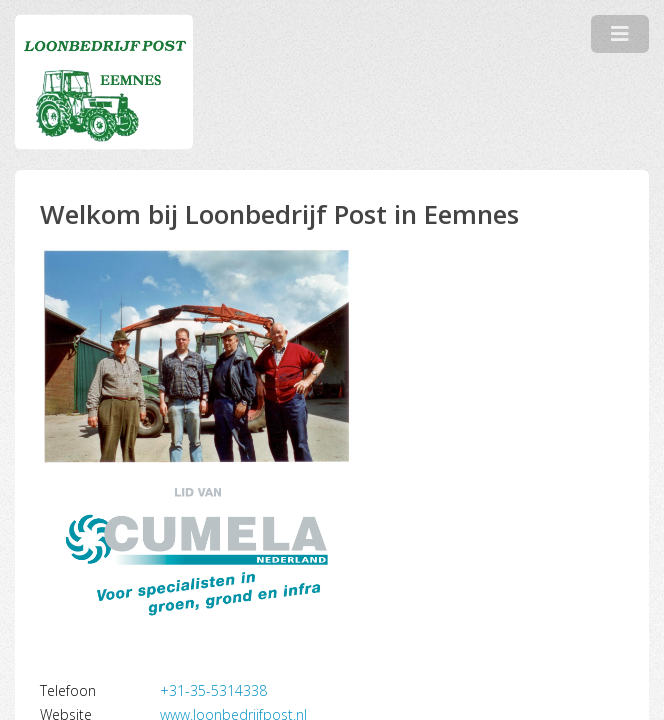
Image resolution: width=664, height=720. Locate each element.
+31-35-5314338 (213, 690)
